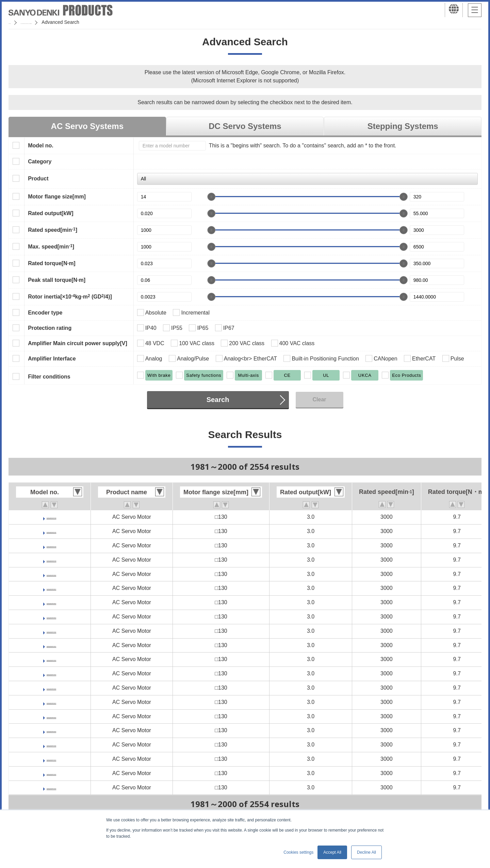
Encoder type (45, 313)
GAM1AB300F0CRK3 (51, 673)
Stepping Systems (403, 126)
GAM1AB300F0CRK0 (51, 631)
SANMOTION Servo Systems (62, 22)
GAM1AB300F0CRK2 (51, 659)
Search (218, 400)
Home (15, 22)
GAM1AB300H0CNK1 (51, 531)
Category (40, 162)
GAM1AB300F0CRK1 (51, 645)
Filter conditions (49, 377)
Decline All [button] (366, 852)
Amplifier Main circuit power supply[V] (78, 343)
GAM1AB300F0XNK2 (51, 716)
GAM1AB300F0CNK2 (51, 773)
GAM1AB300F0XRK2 (51, 602)
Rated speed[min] (53, 230)
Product (38, 179)
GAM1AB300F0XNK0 (51, 688)
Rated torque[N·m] (52, 263)
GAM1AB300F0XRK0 (51, 574)
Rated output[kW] (51, 213)
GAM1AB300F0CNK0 (51, 745)
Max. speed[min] (51, 246)
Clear (319, 399)
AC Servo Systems (87, 126)
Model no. (41, 146)
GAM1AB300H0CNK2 (51, 545)
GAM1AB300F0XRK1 (51, 588)
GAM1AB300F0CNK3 (51, 787)
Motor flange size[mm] (57, 197)
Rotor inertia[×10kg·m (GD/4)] (70, 296)
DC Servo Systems (245, 126)
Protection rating (50, 328)
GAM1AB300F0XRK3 (51, 617)
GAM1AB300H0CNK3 (51, 560)
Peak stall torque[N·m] (57, 280)
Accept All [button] (332, 852)
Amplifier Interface (52, 359)
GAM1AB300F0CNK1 (51, 759)
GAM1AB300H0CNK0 (51, 517)
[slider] (211, 197)
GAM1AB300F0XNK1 (51, 702)
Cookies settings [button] (298, 852)
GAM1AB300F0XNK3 (51, 730)
